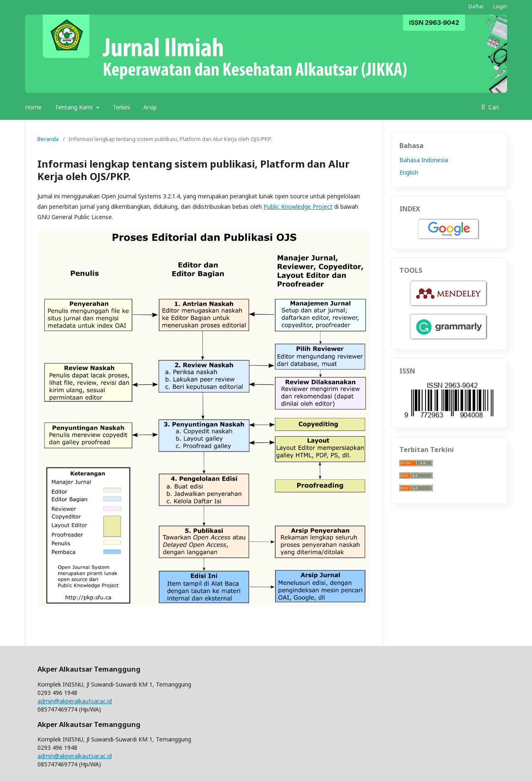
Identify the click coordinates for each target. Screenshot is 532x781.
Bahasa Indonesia (424, 160)
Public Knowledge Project (298, 206)
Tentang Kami (75, 107)
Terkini (121, 107)
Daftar (476, 6)
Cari (493, 107)
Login (500, 6)
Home (33, 107)
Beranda (48, 139)
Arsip (150, 107)
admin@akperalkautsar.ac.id (75, 701)
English (409, 172)
